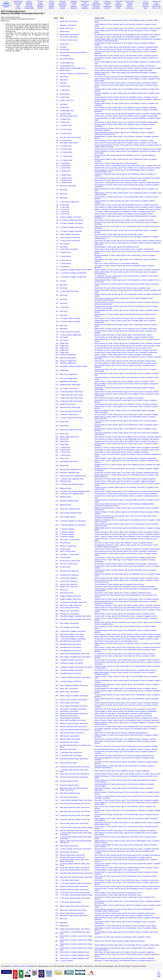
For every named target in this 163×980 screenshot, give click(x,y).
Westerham (85, 8)
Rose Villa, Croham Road (69, 143)
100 (57, 346)
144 (57, 484)
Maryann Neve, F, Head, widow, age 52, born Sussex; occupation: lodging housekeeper (125, 481)
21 (57, 83)
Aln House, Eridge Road (68, 378)
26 (57, 100)
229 (57, 756)
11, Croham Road (66, 156)
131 (57, 444)
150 (57, 505)
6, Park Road (64, 214)
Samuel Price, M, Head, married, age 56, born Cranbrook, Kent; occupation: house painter (126, 352)
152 (57, 513)
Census (146, 1)
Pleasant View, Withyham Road (71, 470)
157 (57, 532)
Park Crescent (65, 244)
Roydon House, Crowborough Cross (72, 68)
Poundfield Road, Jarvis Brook (70, 641)
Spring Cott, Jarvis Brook (68, 716)
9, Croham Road (66, 149)
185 (57, 616)
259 (57, 865)
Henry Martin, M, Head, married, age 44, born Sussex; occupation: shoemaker (122, 452)
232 (57, 767)
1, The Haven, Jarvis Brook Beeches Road (75, 893)
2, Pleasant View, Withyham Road (72, 494)
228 (57, 752)
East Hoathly (18, 3)
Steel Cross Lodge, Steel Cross (71, 605)
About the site (156, 1)
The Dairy (63, 83)
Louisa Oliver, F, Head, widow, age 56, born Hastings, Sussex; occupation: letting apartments (127, 183)
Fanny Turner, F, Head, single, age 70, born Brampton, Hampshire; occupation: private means (127, 549)
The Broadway (65, 56)
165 (57, 554)
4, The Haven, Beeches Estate (70, 902)
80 (57, 273)
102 (57, 350)
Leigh (18, 6)
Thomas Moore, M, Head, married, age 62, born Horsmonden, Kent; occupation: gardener (126, 494)
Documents (146, 6)
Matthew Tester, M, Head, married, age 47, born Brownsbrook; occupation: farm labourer (125, 831)
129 (57, 439)
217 (57, 718)
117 (57, 398)
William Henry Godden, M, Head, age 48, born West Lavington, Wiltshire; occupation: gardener (128, 605)
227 (57, 749)
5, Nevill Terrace (65, 256)
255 (57, 852)
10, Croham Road (66, 152)
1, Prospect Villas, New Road (70, 318)
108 (57, 366)
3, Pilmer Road (65, 452)
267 (57, 886)
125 (57, 426)
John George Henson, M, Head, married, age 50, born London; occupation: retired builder (126, 551)
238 (57, 789)
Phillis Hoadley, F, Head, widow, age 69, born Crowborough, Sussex (118, 893)
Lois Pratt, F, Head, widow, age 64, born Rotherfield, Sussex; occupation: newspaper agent (126, 47)
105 (57, 358)
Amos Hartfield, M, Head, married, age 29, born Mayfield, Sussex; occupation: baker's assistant (128, 207)
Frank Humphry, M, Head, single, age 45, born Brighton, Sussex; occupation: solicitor (124, 337)
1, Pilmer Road (65, 455)
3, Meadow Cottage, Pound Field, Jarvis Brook (76, 667)
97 (57, 335)
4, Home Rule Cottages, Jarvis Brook (73, 631)
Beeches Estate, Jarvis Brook (70, 739)
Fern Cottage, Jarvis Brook (69, 623)
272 (57, 902)
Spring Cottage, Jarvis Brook (70, 718)
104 (57, 355)
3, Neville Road (65, 171)
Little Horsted (29, 6)
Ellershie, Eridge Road (68, 358)
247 (57, 823)
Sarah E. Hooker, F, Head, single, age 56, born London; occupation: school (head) (123, 355)
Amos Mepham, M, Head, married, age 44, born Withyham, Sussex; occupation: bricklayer (126, 404)
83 (57, 285)
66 (57, 227)
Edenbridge (29, 3)
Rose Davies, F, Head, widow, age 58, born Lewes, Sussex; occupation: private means (125, 318)
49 (57, 175)
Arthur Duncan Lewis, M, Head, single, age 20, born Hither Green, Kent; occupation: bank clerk (128, 166)
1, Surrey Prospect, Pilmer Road (71, 418)
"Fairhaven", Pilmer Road (69, 414)
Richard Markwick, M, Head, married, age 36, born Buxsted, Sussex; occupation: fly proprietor (127, 178)
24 (57, 94)
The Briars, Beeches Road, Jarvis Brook (74, 777)
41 (57, 149)
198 (57, 657)
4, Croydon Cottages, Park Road (71, 220)
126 (57, 430)
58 (57, 205)
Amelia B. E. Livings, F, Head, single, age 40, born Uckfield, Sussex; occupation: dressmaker (127, 448)
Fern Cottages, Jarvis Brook (70, 627)
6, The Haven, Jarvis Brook (69, 880)
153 (57, 517)
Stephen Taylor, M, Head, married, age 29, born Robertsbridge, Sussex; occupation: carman (127, 868)
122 (57, 414)
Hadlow (118, 3)
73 (57, 249)
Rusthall (85, 6)
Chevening (63, 1)
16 (57, 68)
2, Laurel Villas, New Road (69, 291)
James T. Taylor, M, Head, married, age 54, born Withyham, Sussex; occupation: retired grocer (127, 536)
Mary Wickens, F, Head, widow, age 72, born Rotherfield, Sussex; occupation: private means (127, 880)
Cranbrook (107, 1)
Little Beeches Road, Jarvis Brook (72, 733)
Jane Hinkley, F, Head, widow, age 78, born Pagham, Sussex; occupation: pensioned (124, 220)
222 (57, 733)
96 (57, 332)
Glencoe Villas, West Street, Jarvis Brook (74, 823)
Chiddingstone (85, 1)
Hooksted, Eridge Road (68, 355)
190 (57, 634)
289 (57, 961)
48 (57, 171)
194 (57, 644)
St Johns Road (65, 543)
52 (57, 183)
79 (57, 270)
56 (57, 198)
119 (57, 404)
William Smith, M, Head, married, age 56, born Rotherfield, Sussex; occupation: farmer (125, 614)
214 (57, 711)
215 (57, 714)
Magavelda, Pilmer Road (68, 381)
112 (57, 381)
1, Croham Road (66, 125)
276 (57, 915)
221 (57, 730)
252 (57, 842)
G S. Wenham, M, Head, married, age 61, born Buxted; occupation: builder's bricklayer (125, 654)
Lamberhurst (118, 5)
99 (57, 343)
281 (57, 933)
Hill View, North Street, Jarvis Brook (72, 855)
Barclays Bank (65, 94)
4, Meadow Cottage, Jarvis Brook (71, 670)
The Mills (63, 47)
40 (57, 146)
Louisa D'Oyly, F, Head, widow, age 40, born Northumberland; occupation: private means (125, 557)
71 (57, 244)
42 (57, 152)
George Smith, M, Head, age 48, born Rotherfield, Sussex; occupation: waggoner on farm (126, 616)
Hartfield (18, 5)
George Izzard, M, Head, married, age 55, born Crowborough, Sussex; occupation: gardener (127, 599)
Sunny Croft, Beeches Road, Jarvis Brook (74, 730)
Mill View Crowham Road (69, 116)
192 (57, 639)
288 (57, 958)
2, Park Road (64, 205)
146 (57, 491)
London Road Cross (67, 100)
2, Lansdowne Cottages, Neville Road (73, 273)
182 (57, 608)
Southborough (107, 6)
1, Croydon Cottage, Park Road (71, 231)
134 (57, 452)
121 (57, 411)
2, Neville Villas (65, 168)
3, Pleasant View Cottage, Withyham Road (75, 491)
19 (57, 77)
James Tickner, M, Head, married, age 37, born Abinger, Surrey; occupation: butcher (124, 214)
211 (57, 703)
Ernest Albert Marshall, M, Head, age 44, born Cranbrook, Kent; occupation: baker (123, 348)
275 (57, 913)
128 (57, 437)
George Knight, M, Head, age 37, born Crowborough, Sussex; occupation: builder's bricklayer (127, 660)
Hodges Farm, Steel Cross (69, 587)
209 (57, 696)
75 (57, 256)
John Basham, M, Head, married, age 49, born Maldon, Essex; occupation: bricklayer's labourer (128, 437)
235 (57, 777)
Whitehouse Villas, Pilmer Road (71, 430)
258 (57, 861)
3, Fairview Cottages (67, 529)
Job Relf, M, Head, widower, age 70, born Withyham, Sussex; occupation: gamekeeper (125, 587)
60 (57, 209)
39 (57, 143)
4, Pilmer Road (65, 450)
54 (57, 190)
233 (57, 771)
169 (57, 567)
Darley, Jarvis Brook (67, 28)
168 (57, 564)
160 (57, 540)
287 (57, 955)
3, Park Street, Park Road (69, 249)
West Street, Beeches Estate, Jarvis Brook (75, 803)
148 (57, 497)
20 (57, 80)
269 (57, 893)
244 (57, 811)
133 (57, 450)
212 (57, 706)
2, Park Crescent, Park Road (70, 332)
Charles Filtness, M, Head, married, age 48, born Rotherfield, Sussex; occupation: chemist (126, 97)
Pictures (146, 5)
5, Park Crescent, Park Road (70, 238)
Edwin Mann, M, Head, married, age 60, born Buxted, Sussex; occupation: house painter (125, 709)
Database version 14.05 (21, 966)
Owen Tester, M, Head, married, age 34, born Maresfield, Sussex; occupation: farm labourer (126, 718)
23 (57, 90)
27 (57, 104)
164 (57, 551)
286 (57, 952)
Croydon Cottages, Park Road (70, 217)
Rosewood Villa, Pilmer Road (70, 407)
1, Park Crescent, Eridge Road (70, 335)
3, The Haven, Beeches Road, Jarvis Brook (75, 898)
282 (57, 937)
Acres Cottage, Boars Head (69, 608)
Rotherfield (74, 6)
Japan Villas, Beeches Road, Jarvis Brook (74, 774)
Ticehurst (130, 6)
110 (57, 374)
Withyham (107, 8)
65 (57, 223)
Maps (146, 8)
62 (57, 214)
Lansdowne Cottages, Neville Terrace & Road (76, 270)
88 (57, 303)
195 (57, 647)
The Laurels (64, 337)
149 (57, 501)
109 (57, 370)
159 (57, 536)
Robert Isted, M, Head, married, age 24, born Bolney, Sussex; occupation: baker (122, 288)
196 (57, 651)
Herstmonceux (63, 5)
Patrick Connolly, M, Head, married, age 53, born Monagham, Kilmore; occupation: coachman (127, 532)
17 (57, 70)
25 (57, 97)
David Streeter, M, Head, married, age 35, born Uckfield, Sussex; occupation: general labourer (127, 491)
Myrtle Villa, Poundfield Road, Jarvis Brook (75, 654)
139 (57, 470)
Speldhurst (118, 6)
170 (57, 571)
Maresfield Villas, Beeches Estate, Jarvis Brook (76, 873)
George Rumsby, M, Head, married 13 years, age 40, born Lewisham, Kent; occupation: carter (127, 346)
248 (57, 827)
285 (57, 949)
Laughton (130, 5)
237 (57, 785)
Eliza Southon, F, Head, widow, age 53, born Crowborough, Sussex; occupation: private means (128, 647)
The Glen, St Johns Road (69, 564)
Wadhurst (51, 8)
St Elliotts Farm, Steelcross (69, 571)
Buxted (51, 1)
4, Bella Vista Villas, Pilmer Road (71, 401)
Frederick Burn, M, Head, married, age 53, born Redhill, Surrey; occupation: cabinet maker (126, 116)
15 (57, 66)
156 (57, 529)
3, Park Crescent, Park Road (70, 241)
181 (57, 605)
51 (57, 180)
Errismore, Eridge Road (68, 361)
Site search (157, 5)
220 (57, 726)
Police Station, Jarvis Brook (69, 35)
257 (57, 857)
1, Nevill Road (65, 163)
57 (57, 202)
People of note (156, 6)
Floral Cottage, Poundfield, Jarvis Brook (74, 706)
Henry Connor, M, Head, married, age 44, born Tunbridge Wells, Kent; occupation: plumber (126, 726)
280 (57, 929)
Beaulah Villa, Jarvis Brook (69, 742)
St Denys (63, 281)
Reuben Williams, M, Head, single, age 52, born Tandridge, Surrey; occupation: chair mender (127, 945)
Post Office (64, 104)
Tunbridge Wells (29, 8)
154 (57, 521)
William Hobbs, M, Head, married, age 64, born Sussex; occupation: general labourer (124, 756)
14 (57, 63)
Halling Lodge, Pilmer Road (69, 437)
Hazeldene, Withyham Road (70, 473)
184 (57, 614)
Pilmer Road (64, 422)
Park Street (64, 247)
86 (57, 295)
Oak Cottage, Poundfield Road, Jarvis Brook (75, 657)
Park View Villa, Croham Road (70, 137)
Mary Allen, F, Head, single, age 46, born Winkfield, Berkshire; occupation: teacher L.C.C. (126, 961)
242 (57, 803)
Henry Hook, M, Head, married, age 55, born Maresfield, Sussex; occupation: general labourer (127, 886)
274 (57, 910)
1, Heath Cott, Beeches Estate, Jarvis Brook (75, 677)
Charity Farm (64, 44)
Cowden (96, 1)
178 (57, 596)
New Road (63, 190)
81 (57, 277)
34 (57, 125)
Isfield (107, 5)
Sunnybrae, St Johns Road (69, 554)
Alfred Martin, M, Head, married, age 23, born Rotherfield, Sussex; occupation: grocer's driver (127, 450)
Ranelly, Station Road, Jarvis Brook (72, 913)
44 (57, 160)
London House (65, 86)
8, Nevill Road (65, 267)
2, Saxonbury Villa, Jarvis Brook (71, 752)
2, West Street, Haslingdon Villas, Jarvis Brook (76, 800)
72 (57, 247)
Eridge (40, 3)
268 (57, 890)
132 (57, 448)
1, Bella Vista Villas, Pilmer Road (71, 392)
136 (57, 458)
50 (57, 178)
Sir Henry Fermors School (69, 40)
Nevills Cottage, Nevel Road (70, 234)
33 (57, 122)
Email (156, 3)
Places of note (156, 8)
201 (57, 667)
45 (57, 163)
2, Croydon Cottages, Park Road (71, 227)
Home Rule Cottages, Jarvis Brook (72, 634)
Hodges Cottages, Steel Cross (70, 596)
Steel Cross (64, 590)
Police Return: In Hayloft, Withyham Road (74, 952)
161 (57, 543)
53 (57, 186)
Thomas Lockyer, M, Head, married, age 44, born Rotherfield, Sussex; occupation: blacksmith (127, 270)
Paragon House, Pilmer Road (70, 385)
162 (57, 546)
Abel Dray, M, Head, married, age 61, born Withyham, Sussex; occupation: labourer (124, 543)
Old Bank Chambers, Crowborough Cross (74, 74)
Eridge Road (64, 343)
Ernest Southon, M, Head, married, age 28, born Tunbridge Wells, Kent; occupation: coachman (128, 343)
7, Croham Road (66, 146)
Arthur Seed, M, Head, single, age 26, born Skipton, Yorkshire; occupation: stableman (124, 952)
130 (57, 441)
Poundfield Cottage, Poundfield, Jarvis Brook (75, 616)
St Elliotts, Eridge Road (68, 363)
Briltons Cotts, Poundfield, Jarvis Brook (73, 700)
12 (57, 56)
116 (57, 395)
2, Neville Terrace (66, 180)
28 (57, 107)
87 (57, 299)
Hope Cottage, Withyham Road (71, 513)
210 (57, 700)
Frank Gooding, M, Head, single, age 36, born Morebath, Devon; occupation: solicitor (124, 140)
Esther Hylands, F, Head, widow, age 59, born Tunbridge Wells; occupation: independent (125, 458)
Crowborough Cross (67, 63)
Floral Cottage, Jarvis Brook (69, 703)
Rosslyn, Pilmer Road (67, 404)
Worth (118, 8)
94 (57, 326)
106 (57, 361)
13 (57, 59)
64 (57, 220)
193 (57, 641)
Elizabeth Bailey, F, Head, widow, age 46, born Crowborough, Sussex (119, 234)
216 (57, 716)
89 (57, 307)
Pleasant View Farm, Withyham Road (73, 476)
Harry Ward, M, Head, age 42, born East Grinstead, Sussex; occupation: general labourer (126, 670)
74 (57, 252)
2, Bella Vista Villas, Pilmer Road (71, 395)
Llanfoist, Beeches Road (68, 763)
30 (57, 114)
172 (57, 578)
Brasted (29, 1)
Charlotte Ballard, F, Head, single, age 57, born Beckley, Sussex (117, 870)
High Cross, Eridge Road (68, 374)
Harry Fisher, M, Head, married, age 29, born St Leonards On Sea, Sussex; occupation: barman (128, 241)
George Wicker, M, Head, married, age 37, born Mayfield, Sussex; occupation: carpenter (125, 739)
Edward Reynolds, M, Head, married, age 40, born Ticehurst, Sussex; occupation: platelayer (127, 703)
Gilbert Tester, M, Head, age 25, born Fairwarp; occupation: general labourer (121, 733)
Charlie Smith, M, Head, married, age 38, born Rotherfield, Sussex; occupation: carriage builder (128, 114)
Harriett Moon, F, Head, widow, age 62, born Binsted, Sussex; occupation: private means (125, 926)
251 (57, 838)
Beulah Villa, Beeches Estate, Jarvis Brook (75, 929)
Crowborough (119, 1)
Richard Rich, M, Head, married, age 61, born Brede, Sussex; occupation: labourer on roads (127, 639)
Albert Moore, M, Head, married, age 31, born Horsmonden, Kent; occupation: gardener (125, 479)
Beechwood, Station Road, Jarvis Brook (74, 915)
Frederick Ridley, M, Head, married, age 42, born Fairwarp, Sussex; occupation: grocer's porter (128, 774)
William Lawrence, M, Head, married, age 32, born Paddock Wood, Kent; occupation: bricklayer (128, 637)
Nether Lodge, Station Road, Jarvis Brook (74, 906)
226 (57, 746)
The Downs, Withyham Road (70, 509)
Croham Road (65, 122)
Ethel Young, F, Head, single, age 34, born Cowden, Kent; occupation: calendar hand (124, 249)
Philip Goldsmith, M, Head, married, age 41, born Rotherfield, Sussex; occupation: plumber (126, 56)
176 (57, 590)
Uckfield (40, 8)
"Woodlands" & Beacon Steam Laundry (73, 366)
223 (57, 736)
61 (57, 212)
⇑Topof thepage (159, 973)
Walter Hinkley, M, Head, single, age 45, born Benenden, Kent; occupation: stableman (124, 958)
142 (57, 479)
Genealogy (146, 3)
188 (57, 627)
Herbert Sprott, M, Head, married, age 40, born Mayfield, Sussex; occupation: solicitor (124, 381)
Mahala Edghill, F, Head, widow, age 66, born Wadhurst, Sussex (117, 247)
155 (57, 525)
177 (57, 593)
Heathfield (40, 5)
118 (57, 401)
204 (57, 677)
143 (57, 481)
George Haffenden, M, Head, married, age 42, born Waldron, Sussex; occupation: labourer (126, 749)
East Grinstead (130, 1)
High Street (64, 80)
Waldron (63, 8)
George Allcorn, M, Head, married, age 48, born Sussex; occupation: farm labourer (123, 716)
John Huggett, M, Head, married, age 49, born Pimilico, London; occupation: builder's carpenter (128, 634)
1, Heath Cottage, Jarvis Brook (71, 681)
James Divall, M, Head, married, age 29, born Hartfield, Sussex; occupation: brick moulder (126, 143)
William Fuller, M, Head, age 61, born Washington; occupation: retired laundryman (123, 714)
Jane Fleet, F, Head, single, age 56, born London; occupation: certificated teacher (123, 593)
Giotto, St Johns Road (67, 551)
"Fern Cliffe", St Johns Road (70, 540)
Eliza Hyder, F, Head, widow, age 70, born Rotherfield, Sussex (116, 641)
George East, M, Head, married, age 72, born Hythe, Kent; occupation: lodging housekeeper (127, 473)
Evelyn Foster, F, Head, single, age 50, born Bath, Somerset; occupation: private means (125, 361)
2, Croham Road (66, 129)
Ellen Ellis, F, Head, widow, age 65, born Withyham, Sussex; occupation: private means (125, 66)
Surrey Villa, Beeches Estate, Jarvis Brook (74, 868)
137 (57, 461)
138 (57, 465)
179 (57, 599)
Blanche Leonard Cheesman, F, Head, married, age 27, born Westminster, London (123, 335)
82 (57, 281)
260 (57, 868)
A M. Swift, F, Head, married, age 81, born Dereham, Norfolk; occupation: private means (125, 212)
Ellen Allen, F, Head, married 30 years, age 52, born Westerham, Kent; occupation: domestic (127, 800)
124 (57, 422)
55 (57, 194)
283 (57, 941)
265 (57, 880)
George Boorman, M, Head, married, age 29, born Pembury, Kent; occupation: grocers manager (128, 149)
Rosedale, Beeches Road (69, 781)
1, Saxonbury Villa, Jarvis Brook (71, 756)
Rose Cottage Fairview (68, 517)
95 (57, 329)
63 (57, 217)
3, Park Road (64, 207)
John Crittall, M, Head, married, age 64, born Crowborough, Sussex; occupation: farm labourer (127, 855)
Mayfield (51, 6)
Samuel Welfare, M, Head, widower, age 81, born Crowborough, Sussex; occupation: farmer (127, 578)
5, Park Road (64, 212)
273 (57, 906)
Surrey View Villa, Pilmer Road (70, 411)
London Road (64, 97)
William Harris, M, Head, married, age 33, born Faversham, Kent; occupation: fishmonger (125, 329)
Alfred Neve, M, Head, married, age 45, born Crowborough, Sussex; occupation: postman (126, 49)
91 (57, 315)
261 (57, 870)
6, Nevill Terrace (65, 260)
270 (57, 895)
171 (57, 575)
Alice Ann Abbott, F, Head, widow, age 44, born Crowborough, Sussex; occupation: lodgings (126, 414)
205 (57, 681)
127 (57, 434)
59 (57, 207)
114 (57, 389)
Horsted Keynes (96, 5)
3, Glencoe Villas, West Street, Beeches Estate (76, 827)
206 (57, 685)
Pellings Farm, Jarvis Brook (69, 611)
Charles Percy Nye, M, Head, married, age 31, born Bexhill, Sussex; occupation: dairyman (126, 83)
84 (57, 288)
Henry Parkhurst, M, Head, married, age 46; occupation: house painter (119, 398)
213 (57, 709)
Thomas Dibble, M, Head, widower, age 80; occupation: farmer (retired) (119, 584)
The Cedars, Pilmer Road (69, 389)
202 (57, 670)
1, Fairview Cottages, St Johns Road (73, 521)
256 (57, 855)
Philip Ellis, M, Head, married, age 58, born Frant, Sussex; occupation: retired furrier (124, 915)
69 (57, 238)
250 (57, 834)
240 (57, 797)
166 (57, 557)
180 (57, 602)
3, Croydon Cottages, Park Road (71, 223)
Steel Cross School (66, 593)
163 (57, 549)
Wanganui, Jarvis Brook (68, 25)
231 (57, 763)
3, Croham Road (66, 133)
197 (57, 654)
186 (57, 619)
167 (57, 561)
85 (57, 291)
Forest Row (63, 3)
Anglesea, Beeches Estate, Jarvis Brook (74, 714)
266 (57, 883)
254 (57, 849)
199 (57, 660)
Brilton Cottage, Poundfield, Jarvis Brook (74, 696)
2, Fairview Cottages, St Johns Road (73, 525)
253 (57, 846)
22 (57, 86)
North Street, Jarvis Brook (69, 846)
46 (57, 166)
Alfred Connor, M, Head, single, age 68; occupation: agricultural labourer (120, 941)
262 (57, 873)
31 (57, 116)
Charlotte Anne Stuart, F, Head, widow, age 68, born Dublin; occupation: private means (125, 913)
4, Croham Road (66, 140)
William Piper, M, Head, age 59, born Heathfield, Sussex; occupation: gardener (122, 771)
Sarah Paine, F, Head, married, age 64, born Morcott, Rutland (116, 163)
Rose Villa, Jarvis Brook (68, 749)
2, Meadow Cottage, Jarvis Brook (71, 663)
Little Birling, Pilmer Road (69, 461)
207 (57, 688)
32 (57, 119)
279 (57, 926)
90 (57, 311)
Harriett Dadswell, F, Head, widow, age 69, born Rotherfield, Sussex (118, 895)
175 (57, 587)
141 (57, 476)
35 (57, 129)
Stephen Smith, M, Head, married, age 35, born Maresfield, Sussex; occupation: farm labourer (127, 608)
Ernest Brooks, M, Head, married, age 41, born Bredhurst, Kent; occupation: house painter (126, 564)
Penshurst (63, 6)
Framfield (74, 3)
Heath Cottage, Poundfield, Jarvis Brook (74, 685)
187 (57, 623)
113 (57, 385)
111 (57, 378)
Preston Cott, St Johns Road (70, 561)
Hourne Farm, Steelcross (69, 584)
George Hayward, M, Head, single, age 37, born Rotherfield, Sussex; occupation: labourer (126, 688)
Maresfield (40, 6)
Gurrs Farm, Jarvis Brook (69, 37)
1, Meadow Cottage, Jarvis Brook (71, 660)
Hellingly (51, 5)
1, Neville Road (65, 166)
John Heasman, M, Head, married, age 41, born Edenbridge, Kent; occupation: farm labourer (127, 439)
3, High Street (65, 90)
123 (57, 418)
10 (57, 49)
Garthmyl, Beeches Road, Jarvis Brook (73, 726)
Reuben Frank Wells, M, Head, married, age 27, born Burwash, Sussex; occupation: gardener (127, 534)
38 (57, 140)
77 (57, 263)
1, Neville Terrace (66, 178)
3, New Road (64, 307)
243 (57, 807)
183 (57, 611)
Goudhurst (96, 3)
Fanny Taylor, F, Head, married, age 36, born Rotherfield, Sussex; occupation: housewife (125, 37)
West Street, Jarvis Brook (69, 797)
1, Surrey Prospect (66, 961)
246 (57, 819)
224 (57, 739)
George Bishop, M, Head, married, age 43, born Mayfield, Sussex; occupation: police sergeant (127, 35)
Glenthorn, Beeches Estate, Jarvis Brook (74, 886)
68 (57, 234)
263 (57, 877)
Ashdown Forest (18, 1)
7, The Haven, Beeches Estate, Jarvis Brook (75, 883)
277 (57, 919)
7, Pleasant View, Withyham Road (72, 479)
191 (57, 637)
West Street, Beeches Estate (70, 793)
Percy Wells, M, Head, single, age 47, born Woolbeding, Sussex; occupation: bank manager (127, 77)
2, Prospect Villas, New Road (70, 322)
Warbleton (74, 8)
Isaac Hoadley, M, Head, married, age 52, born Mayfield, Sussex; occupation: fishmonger (126, 107)
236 (57, 781)
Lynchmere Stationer (67, 59)
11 (57, 52)
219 (57, 723)
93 (57, 322)
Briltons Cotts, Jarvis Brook (69, 692)
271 (57, 898)
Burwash (40, 1)
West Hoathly (96, 8)
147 (57, 494)
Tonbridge (18, 8)
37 (57, 137)
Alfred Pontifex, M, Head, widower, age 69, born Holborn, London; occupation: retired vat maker (128, 28)
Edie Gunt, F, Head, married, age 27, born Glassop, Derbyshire (116, 263)
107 (57, 363)
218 (57, 720)
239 (57, 793)
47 (57, 168)
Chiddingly (74, 1)
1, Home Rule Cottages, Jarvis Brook (73, 639)
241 (57, 800)
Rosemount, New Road (68, 186)
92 (57, 318)
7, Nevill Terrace (65, 263)
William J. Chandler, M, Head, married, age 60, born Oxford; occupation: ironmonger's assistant (128, 209)
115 (57, 392)
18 (57, 74)
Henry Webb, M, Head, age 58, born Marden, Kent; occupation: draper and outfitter (123, 70)
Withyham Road (65, 481)
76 (57, 260)
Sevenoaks (96, 6)
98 (57, 337)
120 (57, 407)
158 (57, 534)
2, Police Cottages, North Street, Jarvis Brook (76, 849)
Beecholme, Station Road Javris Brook (73, 910)
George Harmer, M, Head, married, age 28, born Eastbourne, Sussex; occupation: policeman (127, 849)
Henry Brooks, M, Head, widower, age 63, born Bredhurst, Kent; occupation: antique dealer (126, 122)
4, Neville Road (65, 175)
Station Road (64, 31)
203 (57, 673)
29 (57, 111)
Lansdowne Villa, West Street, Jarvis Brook (75, 815)
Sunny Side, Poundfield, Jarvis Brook (73, 720)
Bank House (64, 77)
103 (57, 352)
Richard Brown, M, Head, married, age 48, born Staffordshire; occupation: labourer (123, 857)
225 (57, 742)
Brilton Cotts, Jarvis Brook (69, 688)
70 (57, 241)
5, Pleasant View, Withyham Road (72, 484)
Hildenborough (85, 5)
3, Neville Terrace (66, 183)
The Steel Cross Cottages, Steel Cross (73, 602)
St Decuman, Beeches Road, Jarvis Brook (74, 767)
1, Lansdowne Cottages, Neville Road (73, 277)
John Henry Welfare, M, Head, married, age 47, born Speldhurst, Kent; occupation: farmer (126, 363)
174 (57, 584)
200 (57, 663)
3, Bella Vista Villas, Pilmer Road (71, 398)
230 (57, 759)
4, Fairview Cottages (67, 532)
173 (57, 581)
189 (57, 631)
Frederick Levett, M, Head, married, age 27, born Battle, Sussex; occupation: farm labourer (126, 441)
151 (57, 509)
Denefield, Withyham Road (69, 501)
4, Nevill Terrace (65, 252)
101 (57, 348)
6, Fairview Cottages (67, 536)
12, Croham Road (66, 160)
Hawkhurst (29, 5)
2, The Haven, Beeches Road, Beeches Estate (76, 895)
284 (57, 945)
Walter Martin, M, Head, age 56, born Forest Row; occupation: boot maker (120, 180)
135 (57, 455)
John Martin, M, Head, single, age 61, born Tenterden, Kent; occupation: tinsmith (123, 937)
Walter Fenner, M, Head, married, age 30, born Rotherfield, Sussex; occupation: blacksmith (126, 205)
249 (57, 831)
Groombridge (107, 3)
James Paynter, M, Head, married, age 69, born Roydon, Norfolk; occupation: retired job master (128, 68)
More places (130, 8)
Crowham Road (65, 114)
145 (57, 488)
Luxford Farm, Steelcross (69, 578)
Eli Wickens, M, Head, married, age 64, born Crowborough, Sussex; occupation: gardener (126, 350)
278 (57, 923)
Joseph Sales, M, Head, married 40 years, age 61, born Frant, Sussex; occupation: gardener (127, 392)
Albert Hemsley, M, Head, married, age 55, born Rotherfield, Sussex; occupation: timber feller (127, 720)
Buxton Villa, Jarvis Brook (69, 21)
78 (57, 267)
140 (57, 473)
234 (57, 774)
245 (57, 815)
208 (57, 692)
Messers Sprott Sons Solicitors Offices (73, 52)
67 (57, 231)
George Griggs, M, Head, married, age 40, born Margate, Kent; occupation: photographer (126, 711)
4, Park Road (64, 209)
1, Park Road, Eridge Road (69, 202)
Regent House (65, 70)
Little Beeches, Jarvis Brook (69, 736)
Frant (85, 3)
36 (57, 133)
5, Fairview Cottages (67, 534)
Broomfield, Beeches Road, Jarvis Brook (74, 759)
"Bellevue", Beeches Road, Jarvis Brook (74, 723)
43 (57, 156)
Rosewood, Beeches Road (69, 785)
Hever (74, 5)
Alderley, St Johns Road (68, 546)
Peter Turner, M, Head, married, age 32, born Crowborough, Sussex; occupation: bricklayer (126, 746)
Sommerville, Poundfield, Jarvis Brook (73, 709)
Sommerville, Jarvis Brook (69, 711)
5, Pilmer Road (65, 448)
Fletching (51, 3)
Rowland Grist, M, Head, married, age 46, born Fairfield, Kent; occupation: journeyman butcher (128, 168)
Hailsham (130, 3)
